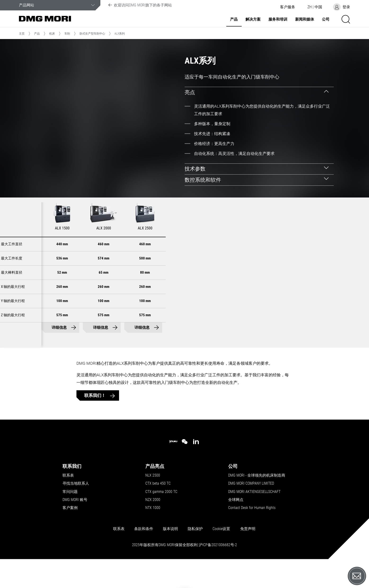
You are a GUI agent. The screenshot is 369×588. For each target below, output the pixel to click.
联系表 (68, 499)
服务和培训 (278, 19)
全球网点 (236, 524)
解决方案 (253, 19)
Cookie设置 (221, 553)
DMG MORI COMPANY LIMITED (251, 507)
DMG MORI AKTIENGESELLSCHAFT (254, 515)
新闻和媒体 (305, 19)
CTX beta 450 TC (158, 507)
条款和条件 (144, 553)
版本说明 (170, 553)
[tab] (259, 92)
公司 (326, 19)
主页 (22, 34)
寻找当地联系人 (76, 507)
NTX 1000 (153, 532)
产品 (234, 19)
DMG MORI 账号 (75, 524)
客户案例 (70, 532)
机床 (52, 34)
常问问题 (70, 515)
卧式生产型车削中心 (92, 34)
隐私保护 (195, 553)
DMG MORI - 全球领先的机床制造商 (257, 499)
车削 (67, 34)
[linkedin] (196, 465)
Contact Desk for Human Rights (252, 532)
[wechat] (185, 465)
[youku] (173, 466)
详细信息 (140, 351)
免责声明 (248, 553)
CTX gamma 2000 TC (161, 515)
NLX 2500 (153, 499)
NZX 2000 (153, 524)
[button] (288, 7)
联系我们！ (95, 419)
